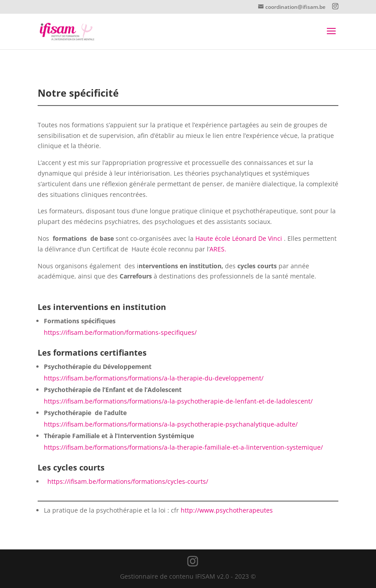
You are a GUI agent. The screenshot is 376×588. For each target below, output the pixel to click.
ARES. (218, 249)
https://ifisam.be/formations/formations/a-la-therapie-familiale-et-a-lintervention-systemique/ (183, 447)
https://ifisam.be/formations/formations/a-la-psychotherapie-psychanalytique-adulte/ (171, 424)
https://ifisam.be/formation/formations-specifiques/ (120, 332)
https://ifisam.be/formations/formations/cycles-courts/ (128, 481)
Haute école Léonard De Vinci (240, 238)
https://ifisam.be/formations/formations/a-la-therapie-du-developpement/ (154, 378)
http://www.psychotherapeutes (227, 510)
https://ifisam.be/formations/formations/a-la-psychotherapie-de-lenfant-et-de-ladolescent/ (178, 401)
